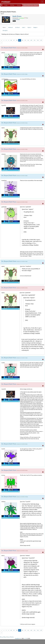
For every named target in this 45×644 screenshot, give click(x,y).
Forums (6, 5)
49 (20, 40)
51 (25, 40)
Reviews (11, 27)
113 (41, 40)
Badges (35, 27)
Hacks (4, 27)
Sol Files (17, 27)
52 (28, 40)
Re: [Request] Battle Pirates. (9, 48)
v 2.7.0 (25, 638)
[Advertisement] (12, 8)
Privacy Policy (3, 637)
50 (22, 40)
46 (11, 40)
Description (5, 30)
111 (34, 40)
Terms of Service (10, 637)
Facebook (19, 5)
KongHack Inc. (18, 638)
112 (38, 40)
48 (17, 40)
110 (31, 40)
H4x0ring (12, 5)
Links (24, 27)
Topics (29, 27)
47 (14, 40)
